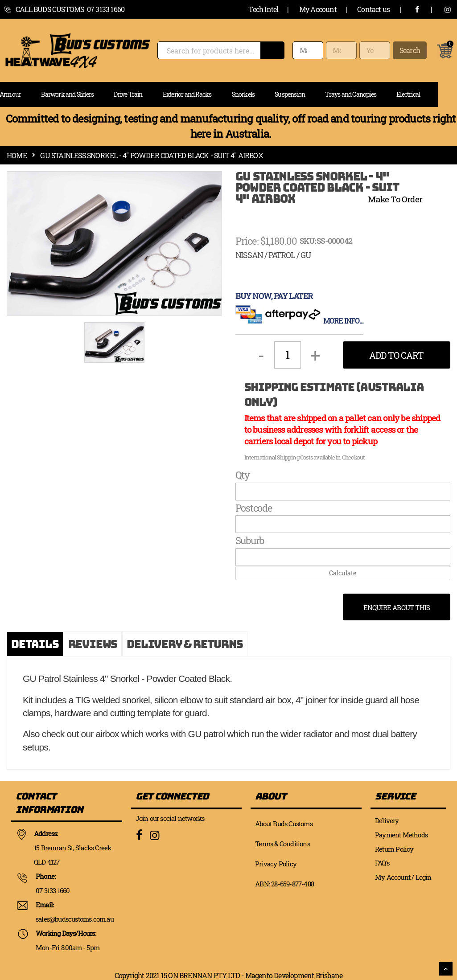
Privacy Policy (276, 864)
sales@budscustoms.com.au (75, 919)
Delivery (387, 820)
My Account (318, 9)
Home (17, 155)
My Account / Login (403, 877)
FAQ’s (382, 863)
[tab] (35, 644)
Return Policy (394, 849)
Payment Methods (401, 835)
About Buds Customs (284, 824)
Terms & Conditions (282, 844)
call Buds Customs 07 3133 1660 (70, 9)
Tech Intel (263, 9)
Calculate (343, 573)
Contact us (373, 9)
